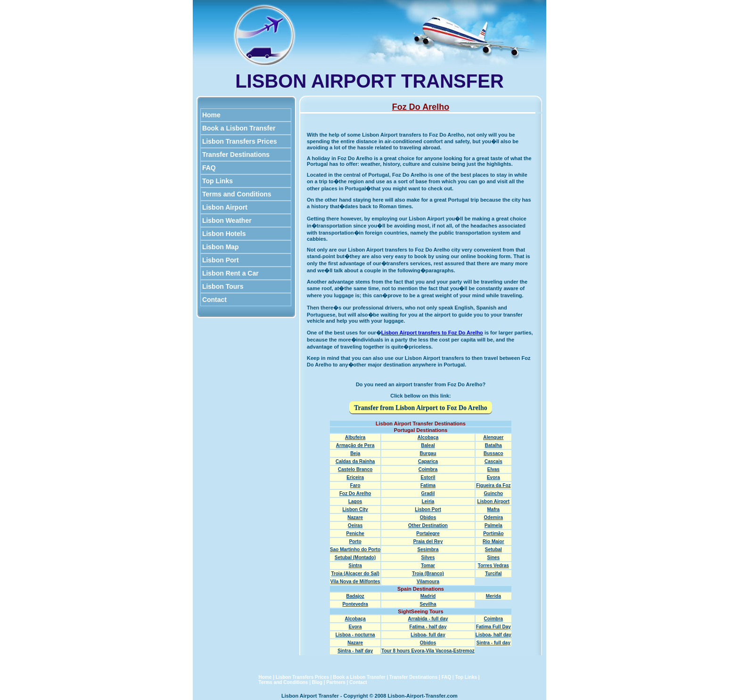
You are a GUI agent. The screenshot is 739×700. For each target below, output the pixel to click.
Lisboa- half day (493, 635)
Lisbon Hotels (224, 234)
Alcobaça (428, 437)
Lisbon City (355, 509)
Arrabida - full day (428, 619)
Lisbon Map (221, 247)
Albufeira (355, 437)
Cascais (493, 461)
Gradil (428, 493)
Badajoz (355, 596)
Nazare (355, 517)
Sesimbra (428, 549)
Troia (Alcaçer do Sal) (355, 574)
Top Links (218, 181)
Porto (355, 541)
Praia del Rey (428, 541)
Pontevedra (355, 604)
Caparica (428, 461)
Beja (355, 453)
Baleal (428, 445)
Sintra (355, 566)
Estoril (428, 477)
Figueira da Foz (493, 485)
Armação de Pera (355, 445)
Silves (428, 558)
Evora (493, 477)
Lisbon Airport (225, 207)
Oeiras (355, 525)
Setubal (493, 549)
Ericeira (355, 477)
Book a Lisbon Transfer (239, 128)
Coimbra (428, 469)
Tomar (428, 566)
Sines (494, 558)
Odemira (494, 517)
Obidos (428, 517)
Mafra (494, 509)
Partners (336, 682)
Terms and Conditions (237, 194)
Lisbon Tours (223, 286)
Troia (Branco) (428, 574)
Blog (317, 682)
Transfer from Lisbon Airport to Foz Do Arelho (420, 408)
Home (211, 115)
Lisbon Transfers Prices (240, 141)
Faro (355, 485)
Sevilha (428, 604)
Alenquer (493, 437)
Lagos (355, 501)
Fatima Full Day (493, 627)
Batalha (493, 445)
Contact (214, 300)
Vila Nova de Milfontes (355, 582)
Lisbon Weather (227, 220)
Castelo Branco (355, 469)
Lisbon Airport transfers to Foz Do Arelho (432, 333)
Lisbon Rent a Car (230, 273)
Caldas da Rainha (355, 461)
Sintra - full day (493, 643)
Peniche (355, 533)
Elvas (493, 469)
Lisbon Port (221, 260)
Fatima (428, 485)
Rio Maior (493, 541)
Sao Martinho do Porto (355, 549)
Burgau (428, 453)
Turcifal (493, 574)
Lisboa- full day (428, 635)
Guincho (494, 493)
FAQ (209, 168)
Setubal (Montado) (355, 558)
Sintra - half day (355, 651)
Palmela (493, 525)
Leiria (428, 501)
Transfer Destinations (236, 155)
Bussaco (493, 453)
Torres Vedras (493, 566)
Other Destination (428, 525)
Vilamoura (428, 582)
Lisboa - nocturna (355, 635)
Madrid (428, 596)
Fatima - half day (428, 627)
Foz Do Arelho (355, 493)
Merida (493, 596)
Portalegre (428, 533)
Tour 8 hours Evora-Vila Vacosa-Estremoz (428, 651)
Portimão (493, 533)
